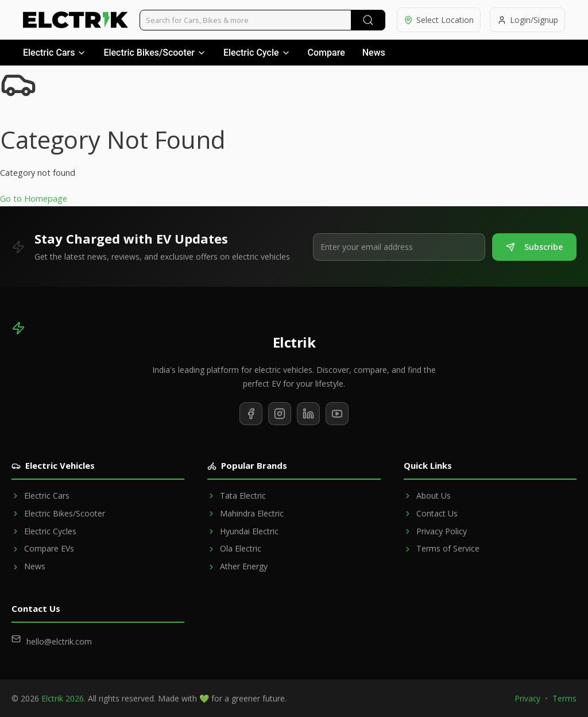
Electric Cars (55, 53)
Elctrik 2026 (63, 698)
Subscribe (534, 247)
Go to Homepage (34, 198)
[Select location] (438, 20)
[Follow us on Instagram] (280, 414)
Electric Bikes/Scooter (155, 53)
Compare (326, 53)
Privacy (528, 698)
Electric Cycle (257, 53)
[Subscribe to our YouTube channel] (337, 414)
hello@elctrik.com (59, 641)
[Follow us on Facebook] (251, 414)
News (374, 53)
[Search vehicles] (262, 20)
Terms (564, 698)
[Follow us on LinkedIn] (308, 414)
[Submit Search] (366, 20)
